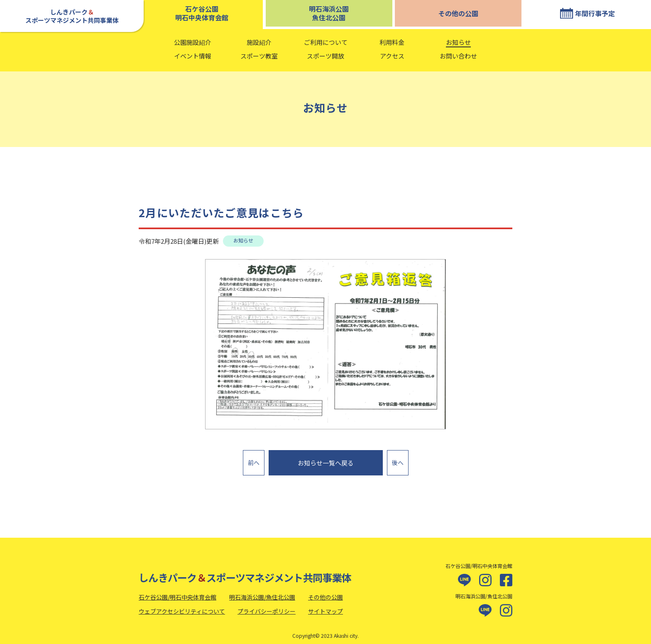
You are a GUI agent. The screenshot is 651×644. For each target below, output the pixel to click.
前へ (254, 460)
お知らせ (458, 42)
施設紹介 (259, 42)
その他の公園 (458, 13)
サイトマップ (325, 607)
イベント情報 (193, 56)
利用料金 (392, 42)
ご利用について (326, 42)
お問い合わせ (458, 56)
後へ (398, 460)
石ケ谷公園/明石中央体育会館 (177, 593)
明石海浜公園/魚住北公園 (262, 593)
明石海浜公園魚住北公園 (329, 13)
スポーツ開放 (325, 56)
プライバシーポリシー (267, 607)
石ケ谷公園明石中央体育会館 (202, 13)
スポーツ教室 (259, 56)
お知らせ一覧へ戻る (326, 461)
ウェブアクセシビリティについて (182, 607)
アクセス (392, 56)
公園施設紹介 (193, 42)
